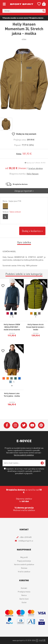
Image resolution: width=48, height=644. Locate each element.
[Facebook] (7, 425)
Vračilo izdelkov (24, 571)
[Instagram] (15, 425)
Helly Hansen (33, 174)
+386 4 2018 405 (26, 537)
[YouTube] (32, 425)
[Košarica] (43, 4)
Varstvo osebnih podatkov (24, 455)
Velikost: (12, 212)
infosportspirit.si (26, 541)
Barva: (12, 201)
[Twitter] (24, 425)
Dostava (24, 568)
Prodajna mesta (24, 592)
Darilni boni (24, 599)
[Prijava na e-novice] (42, 463)
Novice (24, 595)
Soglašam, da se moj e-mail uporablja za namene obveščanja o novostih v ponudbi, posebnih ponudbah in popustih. (25, 471)
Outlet (24, 602)
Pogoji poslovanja (24, 561)
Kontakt (24, 588)
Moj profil (24, 557)
